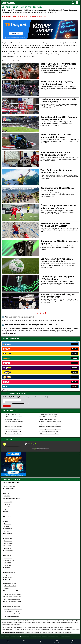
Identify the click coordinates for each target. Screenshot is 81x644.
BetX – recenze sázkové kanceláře (12, 611)
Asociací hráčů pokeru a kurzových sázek (12, 624)
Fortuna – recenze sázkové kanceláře (12, 594)
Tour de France (8, 524)
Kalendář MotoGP (8, 529)
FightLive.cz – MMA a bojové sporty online (14, 360)
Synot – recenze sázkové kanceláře (12, 606)
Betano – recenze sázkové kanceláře (12, 599)
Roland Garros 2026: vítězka (32, 445)
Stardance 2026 (8, 588)
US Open (6, 521)
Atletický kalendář (8, 541)
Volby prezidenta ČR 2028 (10, 583)
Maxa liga (6, 512)
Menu (77, 3)
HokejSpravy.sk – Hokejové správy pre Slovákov (51, 372)
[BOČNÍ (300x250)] (13, 476)
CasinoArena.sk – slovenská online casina (49, 377)
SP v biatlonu (7, 531)
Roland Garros (7, 517)
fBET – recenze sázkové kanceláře (12, 616)
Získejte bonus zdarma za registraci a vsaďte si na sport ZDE (25, 16)
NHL (5, 509)
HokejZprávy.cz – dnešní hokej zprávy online (15, 365)
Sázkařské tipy (10, 440)
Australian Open (8, 514)
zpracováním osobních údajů (18, 349)
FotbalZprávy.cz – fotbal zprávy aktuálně (14, 362)
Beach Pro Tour (8, 548)
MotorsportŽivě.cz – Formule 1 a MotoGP (14, 370)
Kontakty (7, 636)
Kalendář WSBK (8, 563)
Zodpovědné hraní (68, 623)
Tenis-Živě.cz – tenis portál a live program (14, 367)
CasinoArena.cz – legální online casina (13, 379)
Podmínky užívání (25, 636)
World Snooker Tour (9, 543)
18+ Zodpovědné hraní (53, 636)
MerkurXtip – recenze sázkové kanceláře (13, 609)
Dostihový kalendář (8, 551)
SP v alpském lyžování (9, 534)
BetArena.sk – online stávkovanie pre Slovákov (50, 367)
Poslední (48, 313)
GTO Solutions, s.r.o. (66, 636)
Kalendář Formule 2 (9, 553)
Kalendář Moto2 (8, 556)
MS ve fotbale (7, 496)
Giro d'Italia (7, 526)
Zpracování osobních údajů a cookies (39, 636)
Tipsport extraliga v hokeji (10, 486)
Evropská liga (7, 504)
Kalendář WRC (7, 565)
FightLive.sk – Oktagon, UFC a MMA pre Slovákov (51, 370)
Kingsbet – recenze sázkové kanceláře (13, 614)
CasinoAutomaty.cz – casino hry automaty (49, 362)
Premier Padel (7, 568)
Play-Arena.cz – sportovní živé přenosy (13, 372)
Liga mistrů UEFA (8, 502)
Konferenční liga (8, 507)
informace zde (30, 629)
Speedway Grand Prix (9, 560)
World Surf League (8, 570)
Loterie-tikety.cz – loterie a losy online (48, 365)
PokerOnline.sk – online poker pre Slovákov (50, 379)
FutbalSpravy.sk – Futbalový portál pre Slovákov (51, 374)
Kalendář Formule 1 (9, 491)
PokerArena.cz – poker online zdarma (13, 374)
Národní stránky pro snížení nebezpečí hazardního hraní (60, 633)
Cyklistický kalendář (9, 538)
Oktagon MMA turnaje (9, 575)
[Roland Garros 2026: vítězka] (14, 444)
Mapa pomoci (44, 633)
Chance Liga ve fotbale (9, 489)
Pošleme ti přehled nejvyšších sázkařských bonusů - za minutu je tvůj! (26, 342)
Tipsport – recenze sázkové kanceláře (12, 597)
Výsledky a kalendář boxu (10, 573)
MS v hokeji (7, 493)
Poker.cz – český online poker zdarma (13, 377)
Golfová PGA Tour (8, 546)
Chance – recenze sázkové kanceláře (12, 604)
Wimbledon (7, 519)
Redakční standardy (15, 636)
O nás (3, 636)
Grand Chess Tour (8, 577)
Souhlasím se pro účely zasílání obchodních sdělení (23, 349)
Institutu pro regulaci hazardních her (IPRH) (41, 623)
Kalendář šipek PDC (9, 536)
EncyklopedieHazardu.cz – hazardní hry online (50, 360)
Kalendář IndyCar (8, 558)
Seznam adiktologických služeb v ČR (33, 633)
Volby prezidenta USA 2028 (10, 586)
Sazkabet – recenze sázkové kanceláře (13, 602)
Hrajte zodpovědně (6, 628)
